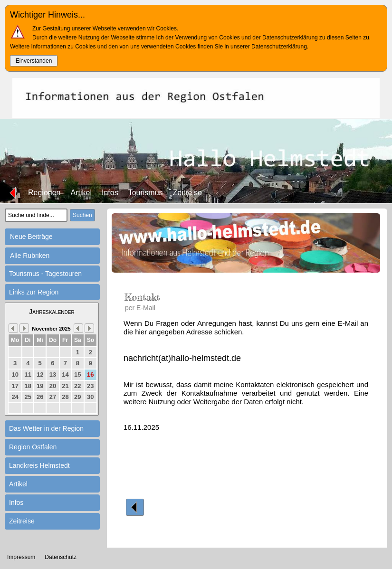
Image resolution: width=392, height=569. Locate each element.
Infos (110, 193)
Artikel (81, 193)
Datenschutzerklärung (279, 47)
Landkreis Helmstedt (39, 465)
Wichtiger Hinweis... (48, 15)
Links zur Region (34, 292)
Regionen (44, 193)
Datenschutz (61, 557)
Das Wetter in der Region (46, 428)
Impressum (21, 557)
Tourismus (146, 193)
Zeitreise (187, 193)
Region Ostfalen (33, 447)
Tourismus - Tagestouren (45, 274)
